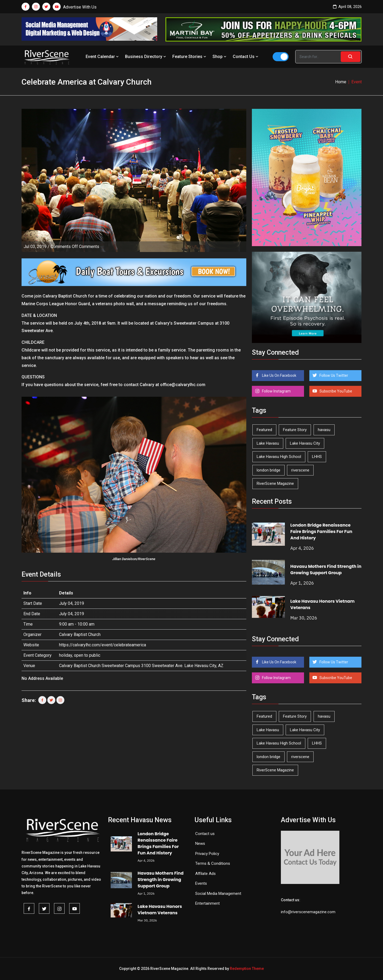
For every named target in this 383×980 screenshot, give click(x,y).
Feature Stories (190, 57)
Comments (75, 247)
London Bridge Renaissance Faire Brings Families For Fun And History (321, 532)
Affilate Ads (205, 874)
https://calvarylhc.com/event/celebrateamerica (103, 645)
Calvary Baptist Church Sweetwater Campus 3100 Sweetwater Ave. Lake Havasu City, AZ (141, 666)
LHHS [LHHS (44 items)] (317, 457)
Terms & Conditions (213, 863)
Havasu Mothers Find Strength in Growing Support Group (326, 570)
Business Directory (146, 57)
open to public (87, 655)
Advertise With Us (80, 7)
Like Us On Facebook (279, 375)
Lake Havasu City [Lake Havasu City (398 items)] (305, 443)
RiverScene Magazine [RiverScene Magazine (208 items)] (275, 483)
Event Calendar (103, 57)
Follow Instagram (276, 391)
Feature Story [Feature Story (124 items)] (295, 430)
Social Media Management (218, 894)
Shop (220, 57)
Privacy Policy (207, 854)
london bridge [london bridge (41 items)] (268, 470)
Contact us (205, 834)
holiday (66, 655)
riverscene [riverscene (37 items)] (300, 470)
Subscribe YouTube (335, 391)
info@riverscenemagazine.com (308, 912)
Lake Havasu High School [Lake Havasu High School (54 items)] (279, 457)
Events (201, 883)
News (200, 843)
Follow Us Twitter (333, 375)
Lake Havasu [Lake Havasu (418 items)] (268, 443)
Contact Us (246, 57)
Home (341, 82)
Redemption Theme (247, 969)
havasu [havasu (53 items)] (324, 430)
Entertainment (207, 903)
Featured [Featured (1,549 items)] (264, 430)
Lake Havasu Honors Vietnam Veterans (160, 910)
